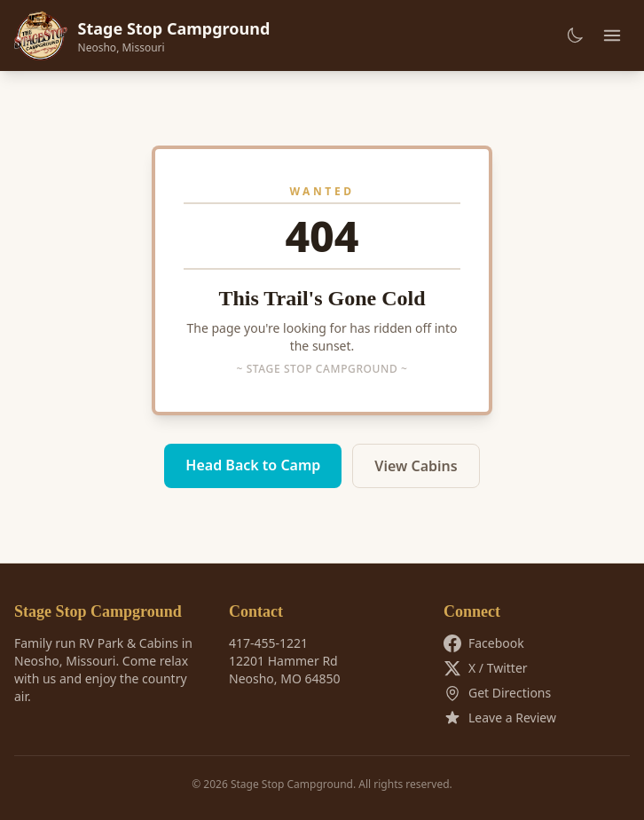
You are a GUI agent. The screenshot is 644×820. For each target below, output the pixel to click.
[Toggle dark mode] (575, 35)
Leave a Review (500, 718)
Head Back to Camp (253, 465)
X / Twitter (486, 668)
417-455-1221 (268, 643)
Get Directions (497, 693)
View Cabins (416, 466)
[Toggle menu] (612, 35)
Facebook (484, 643)
